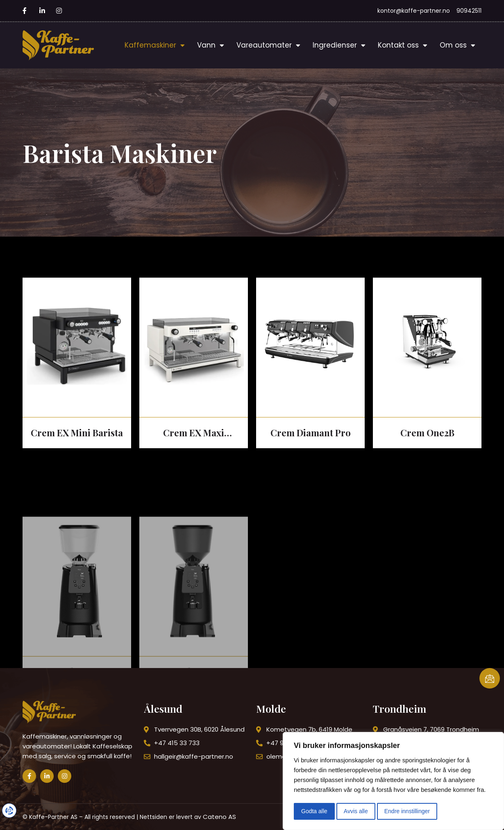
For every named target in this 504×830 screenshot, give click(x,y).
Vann (211, 45)
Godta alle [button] (314, 811)
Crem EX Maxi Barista (194, 433)
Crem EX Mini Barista (77, 433)
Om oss (457, 45)
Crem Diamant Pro (311, 433)
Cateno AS (219, 817)
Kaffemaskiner (155, 45)
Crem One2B (427, 433)
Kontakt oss (403, 45)
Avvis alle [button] (356, 811)
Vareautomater (268, 45)
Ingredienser (339, 45)
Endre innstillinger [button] (407, 811)
